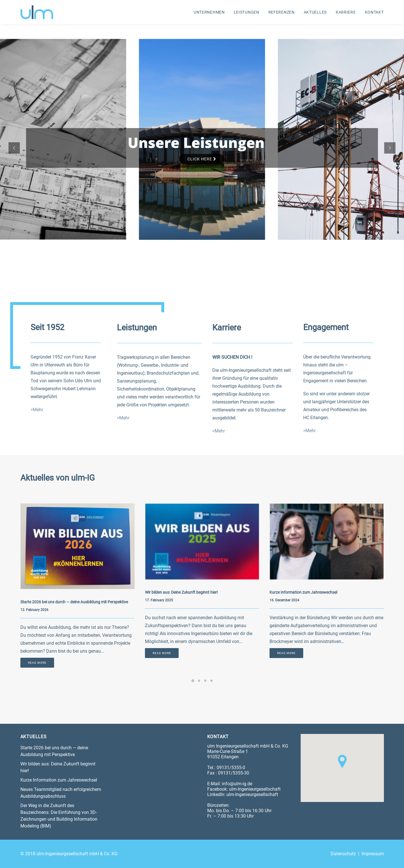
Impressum (373, 854)
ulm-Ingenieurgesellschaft (255, 789)
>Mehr (37, 410)
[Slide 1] (193, 680)
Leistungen (247, 12)
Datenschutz (343, 854)
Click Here (202, 159)
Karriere (346, 12)
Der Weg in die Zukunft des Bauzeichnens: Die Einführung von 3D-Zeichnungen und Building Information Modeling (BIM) (59, 816)
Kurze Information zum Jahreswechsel (303, 592)
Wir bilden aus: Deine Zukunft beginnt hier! (181, 592)
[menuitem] (211, 12)
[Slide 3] (205, 680)
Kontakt (374, 12)
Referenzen (282, 12)
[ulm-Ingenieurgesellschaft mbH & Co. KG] (37, 12)
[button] (78, 546)
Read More (37, 663)
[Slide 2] (199, 680)
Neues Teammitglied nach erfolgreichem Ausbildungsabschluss (61, 793)
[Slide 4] (211, 680)
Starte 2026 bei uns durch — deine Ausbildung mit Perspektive (74, 602)
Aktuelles (315, 12)
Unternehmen (209, 12)
